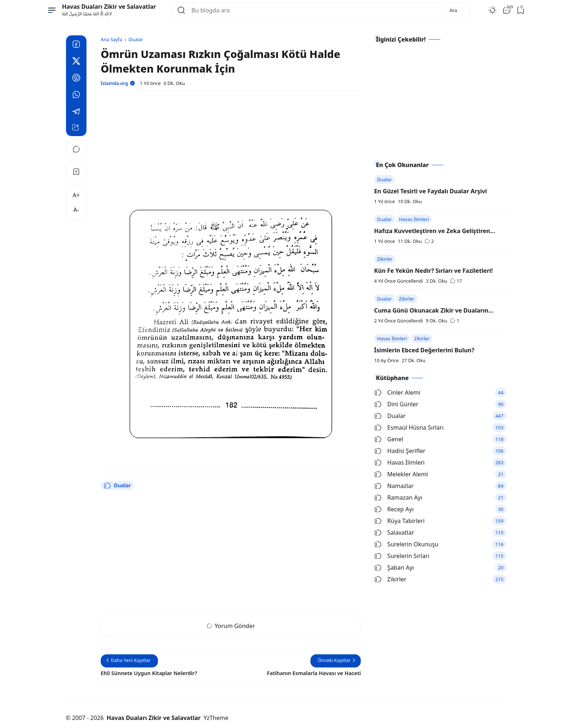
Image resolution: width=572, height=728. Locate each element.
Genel (389, 439)
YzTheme (216, 718)
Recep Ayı (394, 509)
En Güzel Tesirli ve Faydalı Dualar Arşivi (431, 191)
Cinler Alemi (397, 392)
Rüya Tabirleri (399, 521)
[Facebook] (76, 45)
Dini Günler (396, 404)
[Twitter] (76, 62)
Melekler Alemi (401, 474)
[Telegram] (76, 112)
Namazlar (394, 486)
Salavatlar (394, 533)
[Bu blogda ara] (314, 10)
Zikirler (385, 259)
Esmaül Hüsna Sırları (409, 427)
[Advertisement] (231, 148)
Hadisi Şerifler (400, 451)
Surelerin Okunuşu (406, 544)
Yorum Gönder (231, 626)
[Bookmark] (76, 172)
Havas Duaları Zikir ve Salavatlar (109, 7)
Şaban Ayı (394, 568)
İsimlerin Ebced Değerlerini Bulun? (424, 350)
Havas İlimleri (414, 219)
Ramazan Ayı (398, 497)
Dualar (117, 485)
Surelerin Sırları (402, 556)
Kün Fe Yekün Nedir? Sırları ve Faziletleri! (434, 271)
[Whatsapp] (76, 96)
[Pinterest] (76, 79)
